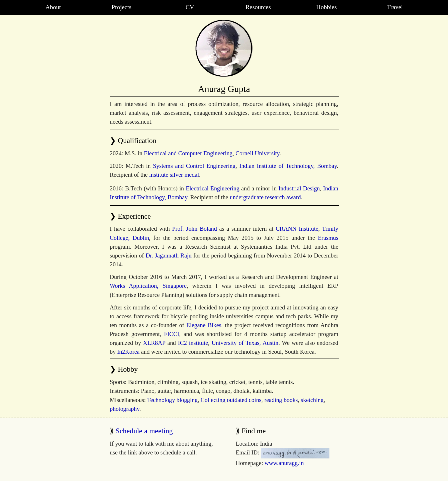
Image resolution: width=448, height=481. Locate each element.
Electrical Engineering (213, 188)
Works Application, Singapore (148, 286)
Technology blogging (172, 400)
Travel (395, 7)
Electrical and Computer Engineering (188, 153)
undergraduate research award (265, 197)
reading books (281, 400)
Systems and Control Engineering (194, 166)
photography (125, 409)
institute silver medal (174, 175)
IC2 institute (193, 343)
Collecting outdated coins (231, 400)
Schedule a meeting (144, 431)
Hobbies (327, 7)
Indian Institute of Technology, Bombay (288, 166)
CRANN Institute (297, 229)
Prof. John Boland (194, 229)
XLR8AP (154, 343)
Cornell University (257, 153)
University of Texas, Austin (245, 343)
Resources (258, 7)
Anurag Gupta (224, 89)
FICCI (172, 334)
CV (190, 7)
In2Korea (128, 352)
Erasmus (328, 238)
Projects (121, 7)
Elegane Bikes (204, 325)
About (53, 7)
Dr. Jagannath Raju (169, 255)
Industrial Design (299, 188)
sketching (312, 400)
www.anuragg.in (284, 463)
